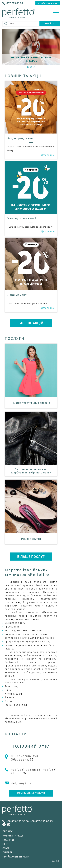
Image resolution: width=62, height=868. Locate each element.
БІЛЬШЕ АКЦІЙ (31, 323)
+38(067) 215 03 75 (42, 821)
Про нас (8, 831)
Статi (6, 848)
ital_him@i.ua (21, 783)
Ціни (5, 844)
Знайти (50, 24)
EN (58, 861)
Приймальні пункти (31, 793)
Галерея (7, 852)
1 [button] (28, 67)
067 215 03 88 (15, 3)
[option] (31, 47)
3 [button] (34, 67)
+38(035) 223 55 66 (26, 770)
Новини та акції (13, 836)
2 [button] (31, 67)
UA (53, 861)
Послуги (8, 840)
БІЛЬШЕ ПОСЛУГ (31, 557)
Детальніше (48, 155)
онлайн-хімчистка (48, 3)
